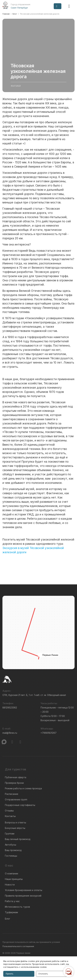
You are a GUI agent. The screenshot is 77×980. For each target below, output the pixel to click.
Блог (7, 919)
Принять (10, 974)
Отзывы (9, 811)
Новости (10, 885)
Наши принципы (14, 879)
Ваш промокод (13, 850)
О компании (11, 873)
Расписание (12, 794)
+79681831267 (49, 733)
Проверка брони (14, 783)
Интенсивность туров (17, 907)
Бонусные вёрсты (15, 828)
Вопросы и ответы (15, 822)
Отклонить (43, 974)
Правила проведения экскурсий (23, 896)
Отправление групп (16, 799)
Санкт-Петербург (19, 8)
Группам (10, 834)
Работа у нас (12, 901)
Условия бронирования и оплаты (24, 890)
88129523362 (10, 708)
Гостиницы (11, 856)
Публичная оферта (16, 777)
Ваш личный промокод (18, 839)
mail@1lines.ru (10, 733)
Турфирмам (11, 912)
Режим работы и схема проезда (23, 788)
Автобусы (10, 845)
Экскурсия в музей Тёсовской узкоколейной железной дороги (33, 550)
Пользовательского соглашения (18, 946)
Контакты (10, 816)
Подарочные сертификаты (20, 805)
